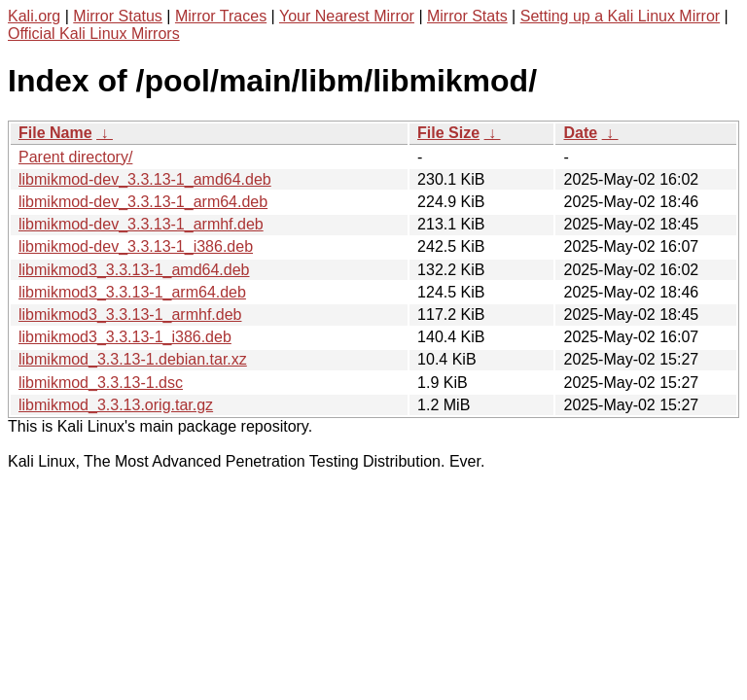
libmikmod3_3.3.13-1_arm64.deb (132, 292)
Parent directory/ (75, 157)
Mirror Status (118, 16)
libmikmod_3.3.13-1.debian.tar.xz (133, 359)
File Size (448, 133)
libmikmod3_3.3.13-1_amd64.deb (134, 270)
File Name (55, 133)
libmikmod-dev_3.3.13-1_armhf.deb (141, 224)
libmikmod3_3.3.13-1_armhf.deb (130, 315)
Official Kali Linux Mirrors (94, 34)
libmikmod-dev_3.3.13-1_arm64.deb (143, 202)
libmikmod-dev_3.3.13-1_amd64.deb (145, 179)
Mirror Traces (221, 16)
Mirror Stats (467, 16)
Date (580, 133)
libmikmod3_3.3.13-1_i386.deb (125, 337)
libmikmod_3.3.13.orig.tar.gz (116, 405)
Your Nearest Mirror (347, 16)
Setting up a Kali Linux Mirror (620, 16)
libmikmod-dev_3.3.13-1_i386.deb (136, 246)
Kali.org (34, 16)
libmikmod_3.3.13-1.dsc (101, 383)
